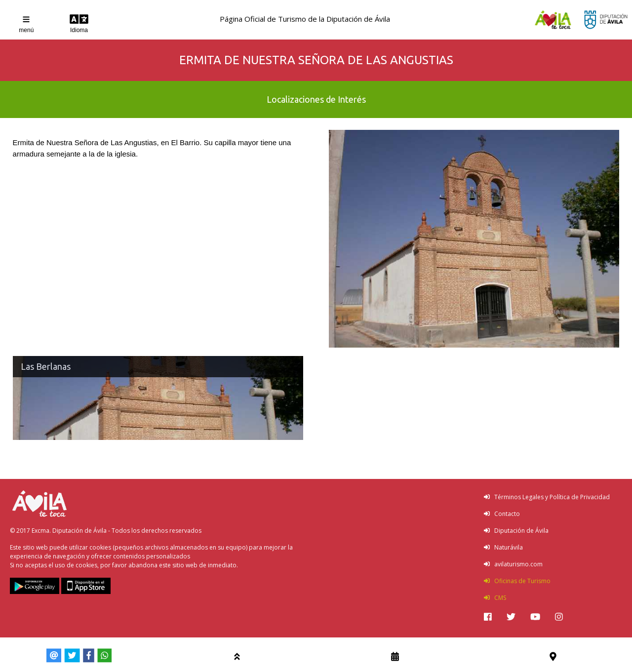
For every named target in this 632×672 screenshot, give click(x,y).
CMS (495, 598)
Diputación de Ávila (516, 531)
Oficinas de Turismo (517, 581)
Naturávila (503, 547)
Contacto (502, 514)
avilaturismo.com (513, 564)
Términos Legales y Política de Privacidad (547, 497)
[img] (488, 617)
